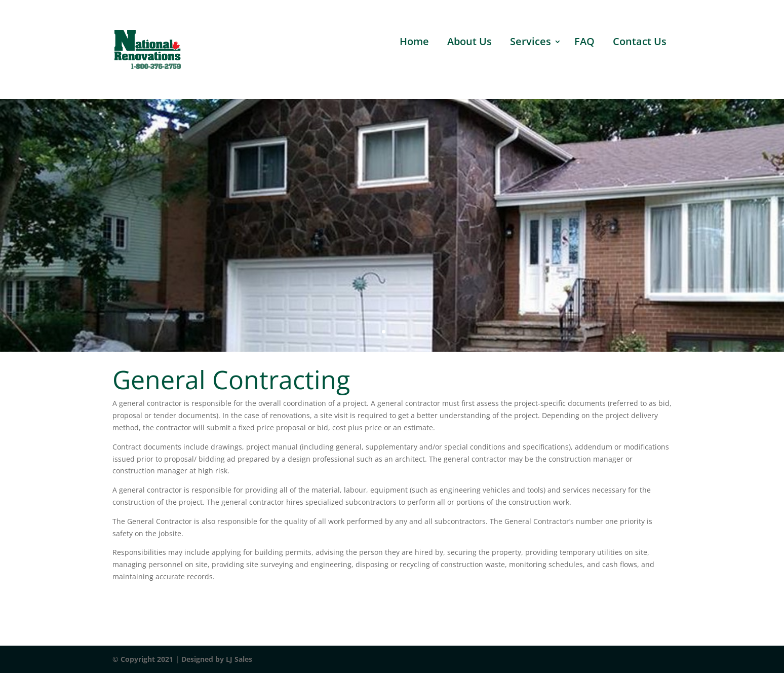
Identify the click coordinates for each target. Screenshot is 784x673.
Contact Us (640, 43)
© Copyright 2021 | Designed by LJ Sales (182, 659)
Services (531, 43)
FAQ (584, 43)
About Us (469, 43)
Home (414, 43)
